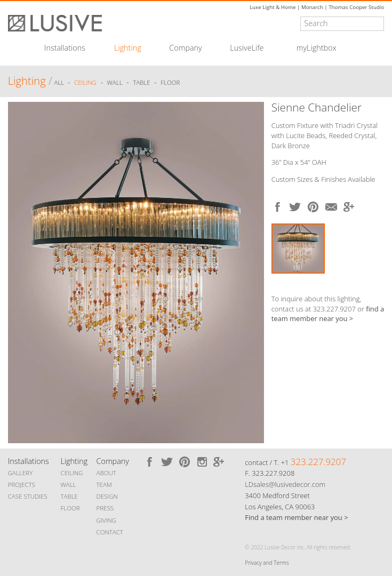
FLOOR (70, 508)
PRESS (105, 508)
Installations (65, 48)
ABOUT (106, 473)
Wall (115, 82)
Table (141, 82)
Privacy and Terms (267, 563)
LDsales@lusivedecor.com (285, 484)
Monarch (312, 7)
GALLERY (20, 473)
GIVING (106, 520)
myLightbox (317, 48)
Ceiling (85, 82)
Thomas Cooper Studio (356, 7)
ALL (60, 82)
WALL (68, 485)
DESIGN (107, 496)
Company (185, 48)
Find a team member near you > (296, 517)
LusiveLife (247, 48)
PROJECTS (22, 485)
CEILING (71, 473)
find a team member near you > (328, 314)
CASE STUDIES (28, 496)
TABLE (69, 496)
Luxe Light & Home (273, 7)
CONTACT (110, 532)
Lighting (128, 48)
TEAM (104, 485)
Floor (170, 82)
